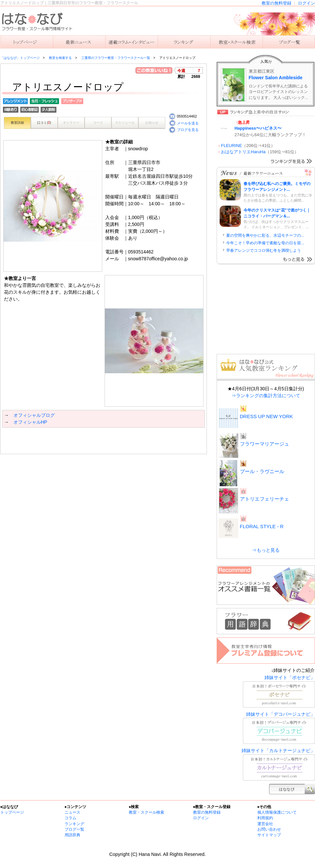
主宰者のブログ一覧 (289, 42)
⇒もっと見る (266, 550)
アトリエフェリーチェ (265, 499)
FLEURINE (231, 146)
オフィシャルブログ (34, 415)
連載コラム (131, 42)
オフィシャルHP (30, 422)
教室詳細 (17, 123)
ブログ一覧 (74, 829)
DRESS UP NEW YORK (266, 416)
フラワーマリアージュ (265, 444)
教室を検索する (236, 42)
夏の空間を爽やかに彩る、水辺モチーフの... (265, 235)
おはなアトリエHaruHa (243, 152)
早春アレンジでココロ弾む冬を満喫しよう (264, 250)
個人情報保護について (277, 812)
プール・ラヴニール (262, 471)
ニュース (79, 42)
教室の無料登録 (276, 3)
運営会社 (265, 824)
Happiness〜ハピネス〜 (258, 128)
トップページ (12, 812)
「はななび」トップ (27, 42)
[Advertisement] (79, 441)
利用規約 (265, 818)
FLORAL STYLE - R (262, 526)
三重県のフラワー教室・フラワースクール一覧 (116, 58)
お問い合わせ (269, 829)
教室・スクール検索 (147, 812)
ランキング (184, 42)
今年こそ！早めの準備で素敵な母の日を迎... (265, 243)
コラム (70, 818)
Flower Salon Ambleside (276, 78)
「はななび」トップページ (20, 58)
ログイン (306, 3)
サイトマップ (269, 835)
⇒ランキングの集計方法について (266, 396)
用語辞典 (72, 835)
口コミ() (44, 123)
